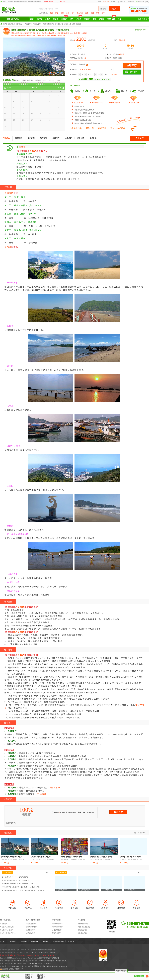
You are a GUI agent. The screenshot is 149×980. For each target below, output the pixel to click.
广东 (57, 13)
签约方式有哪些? (31, 927)
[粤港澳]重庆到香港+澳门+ (12, 857)
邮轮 (71, 19)
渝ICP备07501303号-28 (26, 966)
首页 (32, 19)
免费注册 (106, 2)
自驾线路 (9, 193)
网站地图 (140, 2)
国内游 (39, 19)
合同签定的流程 (31, 924)
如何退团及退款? (83, 924)
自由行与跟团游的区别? (8, 933)
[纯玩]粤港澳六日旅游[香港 (71, 857)
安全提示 (71, 941)
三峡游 (64, 18)
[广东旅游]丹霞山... (85, 890)
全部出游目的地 (13, 19)
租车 (120, 19)
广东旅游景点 (61, 873)
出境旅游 (20, 952)
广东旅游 (28, 24)
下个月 (59, 88)
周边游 (56, 19)
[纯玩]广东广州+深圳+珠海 (130, 857)
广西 (98, 13)
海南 (103, 13)
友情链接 (24, 941)
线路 (140, 19)
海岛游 (6, 31)
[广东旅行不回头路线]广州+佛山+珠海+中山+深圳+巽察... (21, 887)
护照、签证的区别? (84, 927)
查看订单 (123, 2)
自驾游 (33, 151)
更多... (48, 873)
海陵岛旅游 (37, 24)
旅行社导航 (35, 941)
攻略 (144, 19)
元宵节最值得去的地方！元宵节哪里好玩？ (16, 880)
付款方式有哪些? (57, 927)
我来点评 (118, 812)
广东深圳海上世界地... (109, 890)
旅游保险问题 (30, 933)
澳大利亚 (80, 13)
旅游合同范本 (30, 930)
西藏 (92, 13)
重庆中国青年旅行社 (21, 2)
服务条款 (46, 941)
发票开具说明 (56, 933)
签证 (94, 19)
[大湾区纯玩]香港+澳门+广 (41, 857)
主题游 (87, 19)
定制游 (102, 19)
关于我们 (3, 941)
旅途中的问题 (82, 933)
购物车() (114, 2)
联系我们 (13, 941)
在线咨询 (131, 72)
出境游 (47, 19)
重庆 (62, 13)
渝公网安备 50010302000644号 (13, 969)
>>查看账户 (54, 788)
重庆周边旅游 (44, 952)
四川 (51, 13)
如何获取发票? (57, 930)
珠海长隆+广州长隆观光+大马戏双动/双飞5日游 (18, 884)
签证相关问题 (82, 930)
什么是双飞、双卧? (6, 930)
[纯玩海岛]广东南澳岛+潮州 (101, 857)
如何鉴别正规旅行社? (7, 927)
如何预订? (3, 924)
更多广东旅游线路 (140, 833)
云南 (87, 13)
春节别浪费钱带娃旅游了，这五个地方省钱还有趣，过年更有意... (24, 890)
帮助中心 (131, 2)
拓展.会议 (112, 18)
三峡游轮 (53, 952)
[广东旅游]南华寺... (62, 890)
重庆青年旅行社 (8, 24)
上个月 (9, 88)
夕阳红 (79, 18)
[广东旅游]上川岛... (131, 890)
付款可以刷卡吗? (57, 924)
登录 (99, 2)
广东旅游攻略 (8, 873)
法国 (67, 13)
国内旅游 (19, 24)
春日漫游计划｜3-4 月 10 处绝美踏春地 (15, 877)
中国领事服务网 (58, 941)
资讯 (147, 19)
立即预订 (139, 138)
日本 (73, 13)
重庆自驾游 (19, 632)
